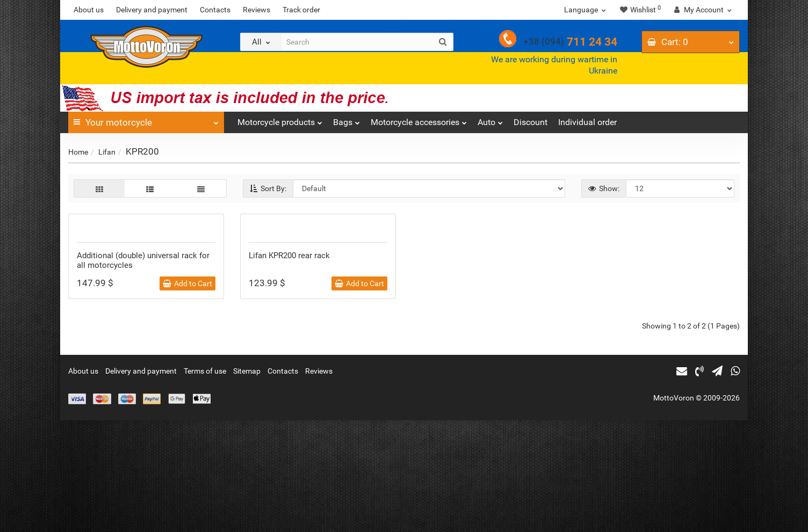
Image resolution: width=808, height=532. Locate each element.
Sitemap (247, 483)
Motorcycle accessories (419, 119)
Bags (347, 119)
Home (78, 152)
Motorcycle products (280, 119)
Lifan (107, 152)
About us (89, 10)
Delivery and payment (152, 10)
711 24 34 (570, 42)
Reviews (257, 10)
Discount (531, 122)
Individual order (587, 122)
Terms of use (205, 483)
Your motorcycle (146, 120)
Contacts (215, 10)
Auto (490, 119)
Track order (301, 10)
